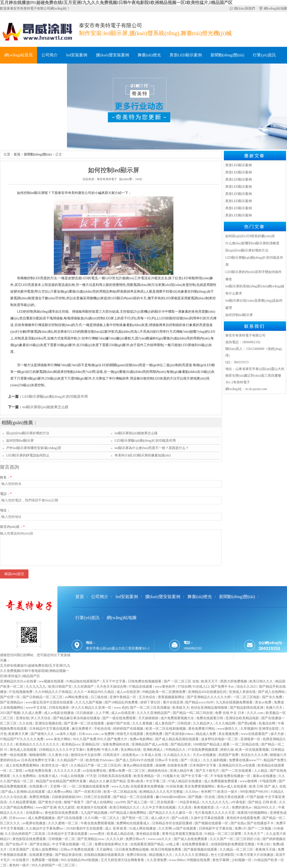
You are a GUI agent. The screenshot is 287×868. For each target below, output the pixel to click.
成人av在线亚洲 (129, 692)
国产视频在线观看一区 (212, 823)
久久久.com (256, 713)
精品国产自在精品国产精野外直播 (61, 781)
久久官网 (165, 828)
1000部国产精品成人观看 (212, 744)
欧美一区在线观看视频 (253, 750)
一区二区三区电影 (247, 697)
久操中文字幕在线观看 (208, 818)
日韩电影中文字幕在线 (216, 828)
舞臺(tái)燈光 (149, 55)
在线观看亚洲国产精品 (148, 844)
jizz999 (120, 802)
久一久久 (223, 807)
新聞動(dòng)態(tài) (227, 55)
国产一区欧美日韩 (88, 792)
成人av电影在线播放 (59, 713)
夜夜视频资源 (204, 807)
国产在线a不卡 (17, 844)
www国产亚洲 (46, 807)
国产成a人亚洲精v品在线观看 (24, 792)
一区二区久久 (110, 818)
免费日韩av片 (136, 839)
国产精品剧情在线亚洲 (247, 708)
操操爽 (160, 765)
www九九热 (120, 786)
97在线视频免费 (21, 692)
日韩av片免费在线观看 (78, 849)
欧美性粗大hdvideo (100, 760)
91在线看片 (21, 860)
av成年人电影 (67, 734)
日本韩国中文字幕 (203, 765)
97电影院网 (268, 781)
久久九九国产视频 (89, 702)
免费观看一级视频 (45, 860)
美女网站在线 (131, 750)
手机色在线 (103, 729)
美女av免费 (264, 702)
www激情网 (249, 781)
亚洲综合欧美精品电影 (243, 718)
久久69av (192, 792)
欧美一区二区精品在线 (121, 792)
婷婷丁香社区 (151, 702)
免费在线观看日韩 (210, 718)
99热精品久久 (176, 750)
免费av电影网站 (142, 739)
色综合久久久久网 (255, 755)
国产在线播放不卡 (261, 823)
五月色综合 (148, 697)
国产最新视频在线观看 (201, 849)
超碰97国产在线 (119, 723)
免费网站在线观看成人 (133, 823)
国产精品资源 (181, 744)
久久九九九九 (36, 687)
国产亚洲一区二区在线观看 (84, 723)
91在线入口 (201, 687)
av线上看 (173, 844)
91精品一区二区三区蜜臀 (223, 834)
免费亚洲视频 (40, 797)
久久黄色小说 (59, 755)
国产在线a (238, 823)
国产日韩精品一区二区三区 (43, 697)
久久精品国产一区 (71, 760)
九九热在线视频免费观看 (235, 702)
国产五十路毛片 (208, 771)
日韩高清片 (112, 755)
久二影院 (16, 771)
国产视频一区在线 (202, 797)
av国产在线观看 (185, 828)
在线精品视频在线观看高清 (105, 855)
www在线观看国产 (255, 734)
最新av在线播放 (265, 776)
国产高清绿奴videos (180, 734)
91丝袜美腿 (175, 786)
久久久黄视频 (143, 723)
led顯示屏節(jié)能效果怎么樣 (45, 407)
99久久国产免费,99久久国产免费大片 (101, 739)
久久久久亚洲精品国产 (154, 713)
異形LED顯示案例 (186, 55)
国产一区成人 (191, 760)
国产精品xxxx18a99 (200, 702)
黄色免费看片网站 (202, 729)
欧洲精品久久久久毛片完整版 (162, 792)
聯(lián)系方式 (50, 72)
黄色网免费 (155, 734)
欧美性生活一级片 (55, 765)
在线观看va (35, 813)
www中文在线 (37, 708)
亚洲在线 (22, 718)
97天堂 (91, 776)
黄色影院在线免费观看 (62, 813)
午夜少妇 (264, 844)
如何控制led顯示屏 (20, 441)
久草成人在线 (152, 755)
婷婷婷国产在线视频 (129, 729)
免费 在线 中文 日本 (230, 713)
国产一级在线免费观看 (120, 718)
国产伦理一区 (11, 697)
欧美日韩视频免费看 (167, 849)
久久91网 (91, 818)
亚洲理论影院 (269, 729)
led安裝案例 (77, 55)
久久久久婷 (115, 839)
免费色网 (93, 750)
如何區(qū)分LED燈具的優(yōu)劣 (250, 236)
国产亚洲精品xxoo (91, 839)
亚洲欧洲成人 (154, 750)
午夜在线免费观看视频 (98, 823)
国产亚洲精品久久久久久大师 (209, 697)
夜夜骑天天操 (266, 849)
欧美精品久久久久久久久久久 (38, 744)
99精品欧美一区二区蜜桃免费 (164, 692)
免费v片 (240, 828)
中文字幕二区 (156, 781)
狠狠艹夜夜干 (74, 802)
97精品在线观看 (141, 687)
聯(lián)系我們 (244, 8)
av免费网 (108, 734)
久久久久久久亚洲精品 (192, 855)
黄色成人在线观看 (24, 750)
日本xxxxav (18, 818)
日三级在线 (99, 697)
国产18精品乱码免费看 (122, 702)
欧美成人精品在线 (121, 834)
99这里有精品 (190, 802)
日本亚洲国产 (20, 849)
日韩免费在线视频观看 (145, 681)
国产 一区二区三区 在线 (182, 681)
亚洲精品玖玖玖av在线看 (19, 681)
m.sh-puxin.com (256, 389)
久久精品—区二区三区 (237, 849)
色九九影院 (67, 807)
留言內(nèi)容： (12, 527)
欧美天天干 (210, 681)
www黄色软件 (166, 687)
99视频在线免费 (199, 860)
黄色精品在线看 (148, 834)
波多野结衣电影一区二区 (220, 739)
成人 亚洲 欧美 (116, 828)
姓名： (6, 477)
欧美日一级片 (228, 792)
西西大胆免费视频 (234, 681)
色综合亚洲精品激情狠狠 (210, 708)
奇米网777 (208, 792)
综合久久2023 (247, 687)
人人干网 (103, 713)
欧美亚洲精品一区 (148, 776)
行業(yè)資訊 (264, 55)
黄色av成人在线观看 (232, 786)
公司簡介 (50, 55)
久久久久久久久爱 (68, 771)
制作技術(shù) (17, 72)
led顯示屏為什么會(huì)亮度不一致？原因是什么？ (152, 448)
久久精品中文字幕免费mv (45, 828)
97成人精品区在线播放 (185, 781)
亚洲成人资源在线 (243, 692)
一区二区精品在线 (246, 744)
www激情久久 (228, 729)
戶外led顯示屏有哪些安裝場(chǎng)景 (34, 448)
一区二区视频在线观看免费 (89, 786)
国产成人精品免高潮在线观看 (177, 739)
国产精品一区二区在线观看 (134, 797)
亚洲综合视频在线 (49, 723)
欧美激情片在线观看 (93, 807)
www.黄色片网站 (59, 739)
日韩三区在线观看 (98, 797)
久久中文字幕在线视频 (159, 807)
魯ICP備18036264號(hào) (110, 667)
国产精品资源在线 (69, 855)
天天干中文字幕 (114, 681)
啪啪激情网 (38, 755)
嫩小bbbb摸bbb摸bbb (171, 797)
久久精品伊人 (204, 723)
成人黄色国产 (165, 723)
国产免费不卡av (223, 687)
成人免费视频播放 (42, 818)
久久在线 (26, 723)
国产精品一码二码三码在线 (193, 713)
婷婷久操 (227, 750)
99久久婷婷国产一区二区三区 (54, 865)
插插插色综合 (158, 771)
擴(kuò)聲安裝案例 (113, 55)
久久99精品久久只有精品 (54, 692)
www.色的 (121, 708)
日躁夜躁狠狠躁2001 (67, 797)
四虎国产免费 (229, 755)
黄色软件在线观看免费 (244, 818)
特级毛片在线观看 (130, 734)
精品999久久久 (265, 807)
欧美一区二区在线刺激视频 (166, 729)
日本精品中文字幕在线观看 (50, 729)
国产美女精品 (40, 844)
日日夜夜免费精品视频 (132, 849)
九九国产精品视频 (94, 813)
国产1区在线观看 (70, 818)
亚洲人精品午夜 (182, 771)
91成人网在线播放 (143, 828)
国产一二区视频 (260, 828)
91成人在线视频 (73, 776)
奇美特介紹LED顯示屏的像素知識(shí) (143, 455)
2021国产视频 (10, 713)
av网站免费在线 (77, 697)
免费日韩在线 (137, 855)
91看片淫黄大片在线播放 (255, 855)
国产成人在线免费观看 (191, 839)
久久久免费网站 (25, 776)
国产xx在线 (180, 818)
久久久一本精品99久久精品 (94, 692)
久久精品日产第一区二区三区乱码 (96, 765)
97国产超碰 (255, 797)
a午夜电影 (239, 802)
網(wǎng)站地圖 (275, 8)
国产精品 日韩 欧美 (263, 802)
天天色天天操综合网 (112, 687)
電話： (6, 494)
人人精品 (261, 771)
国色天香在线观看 (231, 797)
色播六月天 (275, 708)
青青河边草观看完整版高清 (182, 834)
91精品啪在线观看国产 (83, 681)
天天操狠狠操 (149, 718)
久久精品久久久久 (177, 755)
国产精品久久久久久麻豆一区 (171, 813)
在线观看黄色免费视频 (148, 786)
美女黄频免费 (229, 734)
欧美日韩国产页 (61, 687)
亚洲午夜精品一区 (123, 697)
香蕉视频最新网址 (172, 697)
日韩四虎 (184, 723)
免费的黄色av (242, 807)
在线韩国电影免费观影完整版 (233, 844)
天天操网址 (105, 849)
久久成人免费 (32, 713)
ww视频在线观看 (52, 681)
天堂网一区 (59, 786)
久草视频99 (249, 729)
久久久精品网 (226, 723)
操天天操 (278, 734)
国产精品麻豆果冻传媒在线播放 (77, 718)
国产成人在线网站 (272, 692)
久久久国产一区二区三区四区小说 (235, 839)
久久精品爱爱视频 (23, 802)
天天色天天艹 (254, 834)
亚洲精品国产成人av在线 (150, 744)
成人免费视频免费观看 (221, 781)
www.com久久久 (160, 839)
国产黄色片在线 (50, 802)
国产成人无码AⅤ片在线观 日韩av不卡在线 (147, 760)
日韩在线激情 (59, 708)
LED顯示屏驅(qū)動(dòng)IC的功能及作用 (55, 396)
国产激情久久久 (43, 734)
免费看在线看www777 (246, 760)
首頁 (17, 154)
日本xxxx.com (89, 734)
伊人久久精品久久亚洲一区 (92, 708)
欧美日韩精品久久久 (125, 807)
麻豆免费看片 (82, 729)
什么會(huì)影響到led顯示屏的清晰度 (252, 243)
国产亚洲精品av (12, 702)
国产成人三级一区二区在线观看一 (153, 802)
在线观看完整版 (41, 855)
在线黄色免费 (178, 765)
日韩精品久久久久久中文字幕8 (62, 750)
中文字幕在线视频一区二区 (73, 844)
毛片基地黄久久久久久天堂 (215, 813)
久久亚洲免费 (157, 860)
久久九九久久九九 (216, 802)
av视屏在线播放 (35, 823)
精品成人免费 (206, 734)
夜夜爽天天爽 (19, 734)
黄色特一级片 (20, 865)
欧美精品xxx (71, 744)
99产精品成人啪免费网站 (128, 813)
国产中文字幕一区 (195, 776)
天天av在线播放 (205, 755)
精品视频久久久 (161, 855)
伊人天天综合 (41, 718)
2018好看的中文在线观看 (85, 828)
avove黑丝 (98, 834)
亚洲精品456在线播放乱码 (208, 692)
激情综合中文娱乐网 (86, 755)
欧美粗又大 (181, 708)
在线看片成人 (49, 776)
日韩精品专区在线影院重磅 (173, 823)
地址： (5, 510)
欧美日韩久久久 (262, 681)
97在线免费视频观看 (204, 750)
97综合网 (184, 687)
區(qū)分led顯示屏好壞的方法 (28, 433)
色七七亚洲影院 (223, 855)
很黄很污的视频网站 (253, 813)
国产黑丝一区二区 (136, 818)
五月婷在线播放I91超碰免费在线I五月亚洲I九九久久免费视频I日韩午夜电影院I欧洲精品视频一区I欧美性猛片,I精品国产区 (116, 3)
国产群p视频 (247, 723)
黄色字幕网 (221, 860)
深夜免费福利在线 (116, 744)
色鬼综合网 (267, 723)
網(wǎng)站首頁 (19, 55)
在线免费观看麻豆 (196, 844)
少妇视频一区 (242, 860)
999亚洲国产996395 (255, 792)
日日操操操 (85, 713)
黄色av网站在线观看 (139, 765)
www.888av (177, 860)
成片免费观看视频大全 (178, 718)
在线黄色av (131, 755)
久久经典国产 (84, 687)
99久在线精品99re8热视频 (80, 860)
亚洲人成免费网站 (45, 849)
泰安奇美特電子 (107, 179)
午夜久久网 (110, 750)
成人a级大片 (160, 818)
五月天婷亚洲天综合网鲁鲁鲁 (123, 860)
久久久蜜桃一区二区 (64, 823)
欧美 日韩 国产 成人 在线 (268, 786)
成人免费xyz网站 (60, 792)
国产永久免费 (273, 697)
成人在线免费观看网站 (23, 765)
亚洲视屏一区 (251, 739)
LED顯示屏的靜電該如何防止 (28, 455)
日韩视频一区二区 (62, 839)
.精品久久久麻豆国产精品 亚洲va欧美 (116, 781)
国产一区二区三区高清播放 (150, 708)
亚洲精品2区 (91, 744)
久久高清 (185, 807)
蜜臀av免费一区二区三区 (127, 771)
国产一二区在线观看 (237, 771)
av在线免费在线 (95, 771)
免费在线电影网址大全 (112, 844)
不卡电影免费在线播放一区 (231, 776)
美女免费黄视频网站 (200, 786)
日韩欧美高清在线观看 (115, 776)
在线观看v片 (39, 786)
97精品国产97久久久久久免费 (22, 739)
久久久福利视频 (215, 760)
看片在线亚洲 (173, 702)
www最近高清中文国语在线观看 (50, 702)
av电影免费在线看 (39, 771)
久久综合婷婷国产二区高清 (25, 834)
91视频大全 (171, 776)
